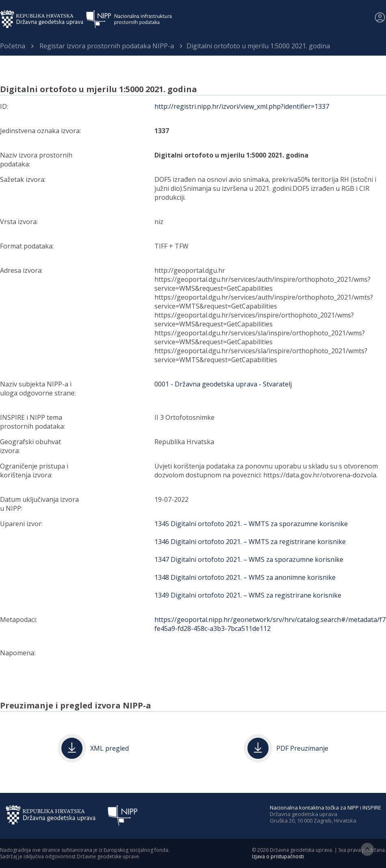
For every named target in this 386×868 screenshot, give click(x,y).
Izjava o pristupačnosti (278, 856)
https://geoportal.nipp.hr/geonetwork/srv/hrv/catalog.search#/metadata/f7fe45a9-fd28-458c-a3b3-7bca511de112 (270, 624)
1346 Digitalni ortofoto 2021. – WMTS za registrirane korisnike (250, 542)
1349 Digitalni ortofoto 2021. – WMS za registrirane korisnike (248, 595)
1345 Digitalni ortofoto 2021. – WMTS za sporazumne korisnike (251, 524)
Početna (13, 46)
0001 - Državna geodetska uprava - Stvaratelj (223, 384)
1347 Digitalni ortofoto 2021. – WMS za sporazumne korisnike (249, 559)
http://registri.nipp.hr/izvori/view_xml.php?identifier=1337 (242, 106)
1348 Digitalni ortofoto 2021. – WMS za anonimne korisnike (245, 577)
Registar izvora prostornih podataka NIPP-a (107, 46)
